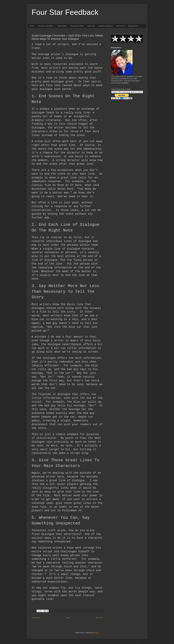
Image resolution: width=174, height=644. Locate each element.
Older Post (99, 618)
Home (32, 26)
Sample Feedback (106, 26)
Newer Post (36, 618)
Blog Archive (133, 26)
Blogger (96, 633)
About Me (91, 26)
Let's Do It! (120, 26)
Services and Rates (46, 26)
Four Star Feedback (65, 12)
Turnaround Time (77, 26)
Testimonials (62, 26)
